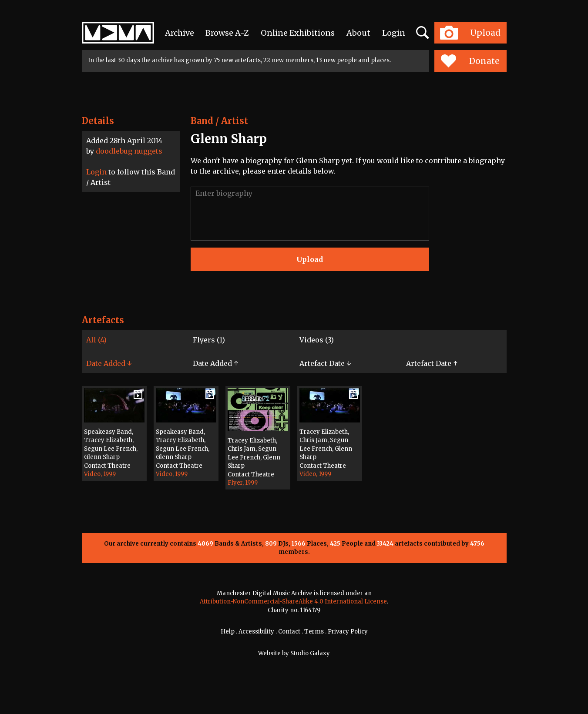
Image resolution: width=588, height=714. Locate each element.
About (358, 33)
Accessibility (256, 632)
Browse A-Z (227, 33)
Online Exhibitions (298, 33)
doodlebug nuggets (129, 151)
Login (394, 33)
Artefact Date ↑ (432, 363)
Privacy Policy (348, 632)
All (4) (96, 340)
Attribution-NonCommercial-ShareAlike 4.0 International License (293, 602)
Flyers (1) (209, 340)
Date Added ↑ (215, 363)
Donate (470, 61)
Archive (180, 33)
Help (228, 632)
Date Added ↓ (109, 363)
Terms (314, 632)
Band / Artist (219, 121)
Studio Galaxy (310, 653)
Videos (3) (317, 340)
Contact (289, 632)
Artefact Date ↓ (325, 363)
